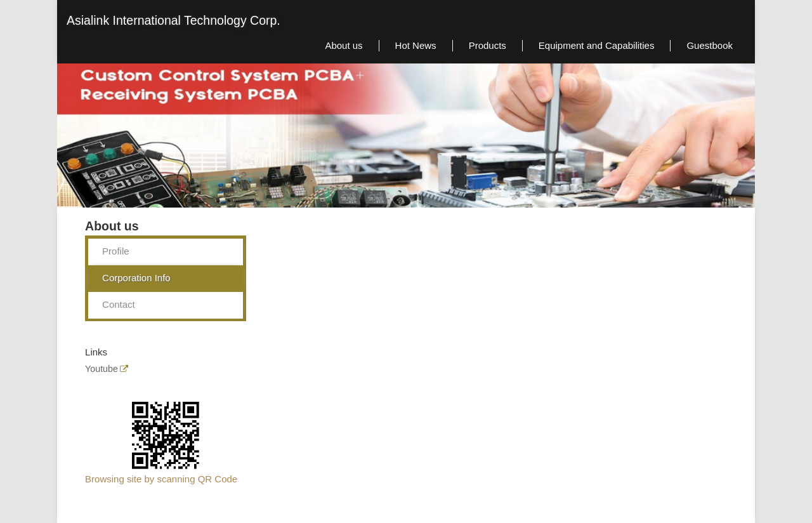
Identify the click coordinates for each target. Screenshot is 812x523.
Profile (116, 251)
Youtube (101, 369)
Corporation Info (136, 278)
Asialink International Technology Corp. (174, 20)
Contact (119, 304)
